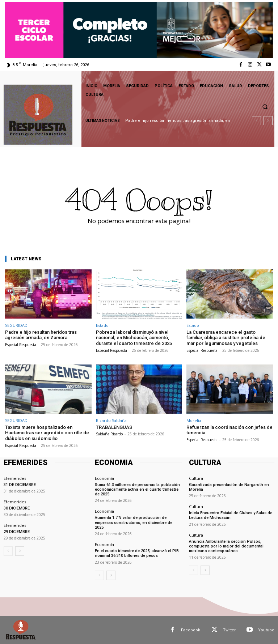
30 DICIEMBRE (17, 508)
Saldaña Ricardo (109, 434)
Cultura (196, 478)
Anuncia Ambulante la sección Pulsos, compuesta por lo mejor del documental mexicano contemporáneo (226, 546)
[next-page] (20, 551)
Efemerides (15, 478)
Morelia (194, 420)
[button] (265, 107)
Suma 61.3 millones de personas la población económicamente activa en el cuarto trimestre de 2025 (137, 489)
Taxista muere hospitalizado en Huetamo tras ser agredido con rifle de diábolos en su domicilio (47, 433)
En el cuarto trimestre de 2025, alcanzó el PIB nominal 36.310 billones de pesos (137, 553)
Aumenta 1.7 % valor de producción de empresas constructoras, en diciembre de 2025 (134, 522)
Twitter (229, 630)
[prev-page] (8, 551)
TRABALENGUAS (114, 427)
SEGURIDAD (16, 325)
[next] (268, 121)
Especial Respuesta (21, 345)
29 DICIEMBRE (17, 532)
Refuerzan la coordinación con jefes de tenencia (229, 430)
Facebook (191, 630)
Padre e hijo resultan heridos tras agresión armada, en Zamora (41, 335)
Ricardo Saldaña (111, 420)
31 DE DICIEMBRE (20, 484)
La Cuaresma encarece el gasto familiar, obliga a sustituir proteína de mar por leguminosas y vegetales (226, 338)
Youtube (266, 630)
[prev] (256, 121)
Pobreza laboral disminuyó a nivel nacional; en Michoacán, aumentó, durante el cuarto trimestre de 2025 (134, 338)
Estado (102, 325)
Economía (104, 478)
